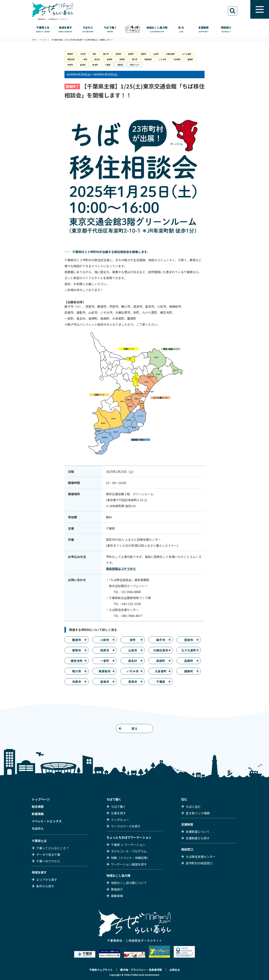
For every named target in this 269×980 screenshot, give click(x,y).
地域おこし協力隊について (129, 883)
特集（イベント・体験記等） (130, 858)
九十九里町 (187, 54)
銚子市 (106, 54)
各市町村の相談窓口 (199, 863)
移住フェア (135, 65)
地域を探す (39, 872)
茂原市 (143, 54)
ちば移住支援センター (201, 857)
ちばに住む (193, 807)
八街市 (83, 54)
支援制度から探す (198, 838)
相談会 (120, 65)
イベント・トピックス (47, 821)
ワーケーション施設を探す (129, 864)
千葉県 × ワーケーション (128, 845)
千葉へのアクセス (48, 861)
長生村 (97, 59)
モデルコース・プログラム (129, 851)
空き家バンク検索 (198, 813)
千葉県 (108, 65)
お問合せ (175, 970)
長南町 (122, 59)
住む (184, 799)
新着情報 (38, 814)
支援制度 (187, 824)
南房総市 (148, 59)
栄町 (94, 54)
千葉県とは (39, 841)
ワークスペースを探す (126, 826)
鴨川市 (135, 59)
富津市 (83, 65)
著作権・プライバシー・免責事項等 (141, 970)
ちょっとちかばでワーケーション (129, 837)
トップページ (41, 799)
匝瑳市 (118, 54)
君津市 (95, 65)
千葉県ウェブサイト (101, 970)
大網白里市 (170, 54)
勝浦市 (70, 54)
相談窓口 (187, 849)
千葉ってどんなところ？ (53, 848)
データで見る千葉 (48, 855)
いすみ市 (163, 59)
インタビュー (120, 820)
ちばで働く (114, 799)
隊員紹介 (117, 889)
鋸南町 (190, 59)
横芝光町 (71, 59)
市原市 (70, 65)
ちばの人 (38, 828)
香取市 (131, 54)
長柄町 (110, 59)
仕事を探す (118, 813)
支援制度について (198, 832)
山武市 (156, 54)
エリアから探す (47, 880)
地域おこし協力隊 (118, 875)
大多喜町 (177, 59)
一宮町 (85, 59)
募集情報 (117, 896)
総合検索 (38, 807)
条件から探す (45, 886)
